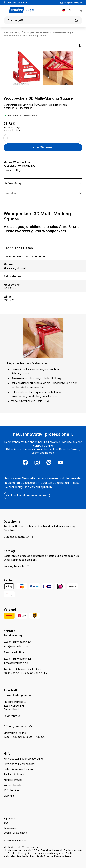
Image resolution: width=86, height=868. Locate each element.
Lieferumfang (12, 183)
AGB (6, 823)
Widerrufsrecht (13, 785)
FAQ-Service (11, 790)
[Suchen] (43, 20)
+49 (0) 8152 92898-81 (17, 659)
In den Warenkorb (43, 147)
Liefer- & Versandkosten (18, 769)
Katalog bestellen (17, 566)
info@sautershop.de (73, 3)
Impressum (10, 819)
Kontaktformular (13, 780)
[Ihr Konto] (70, 10)
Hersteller (10, 193)
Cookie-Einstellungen (15, 833)
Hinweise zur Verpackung (19, 764)
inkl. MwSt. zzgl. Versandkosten (12, 129)
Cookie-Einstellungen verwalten (27, 495)
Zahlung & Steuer (14, 774)
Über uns (9, 796)
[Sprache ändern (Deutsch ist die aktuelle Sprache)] (64, 10)
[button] (43, 138)
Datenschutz (10, 828)
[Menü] (5, 10)
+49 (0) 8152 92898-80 (18, 642)
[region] (43, 69)
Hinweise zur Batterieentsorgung (23, 759)
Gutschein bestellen (18, 537)
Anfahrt (12, 716)
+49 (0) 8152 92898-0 (18, 3)
